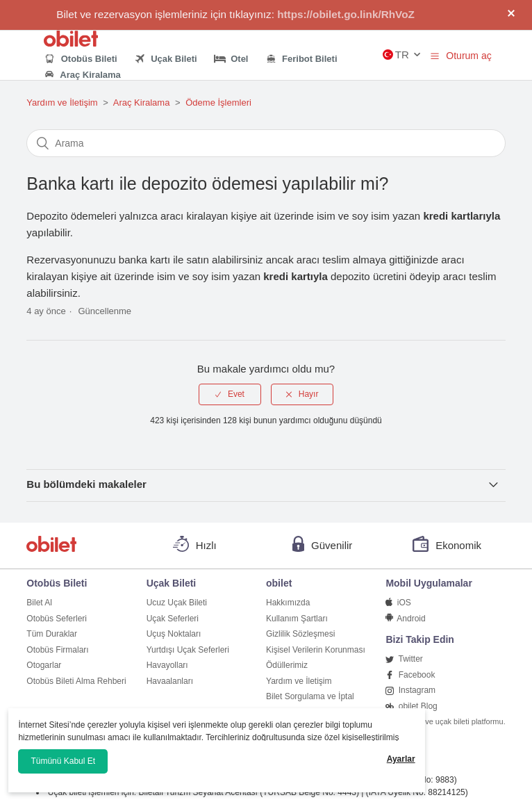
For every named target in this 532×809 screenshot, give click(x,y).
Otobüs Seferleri (57, 619)
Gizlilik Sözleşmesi (300, 634)
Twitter (404, 659)
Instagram (410, 690)
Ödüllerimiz (287, 665)
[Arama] (266, 143)
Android (405, 619)
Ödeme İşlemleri (218, 103)
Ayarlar (401, 759)
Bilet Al (39, 603)
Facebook (410, 675)
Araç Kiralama (82, 75)
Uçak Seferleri (173, 619)
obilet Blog (411, 706)
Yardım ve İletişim (62, 103)
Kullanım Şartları (297, 619)
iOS (398, 603)
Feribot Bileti (301, 59)
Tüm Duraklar (52, 634)
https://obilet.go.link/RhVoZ (346, 14)
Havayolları (167, 665)
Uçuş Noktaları (174, 634)
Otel (231, 59)
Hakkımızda (288, 603)
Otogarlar (44, 665)
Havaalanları (170, 681)
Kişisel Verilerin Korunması (316, 650)
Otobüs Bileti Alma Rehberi (76, 681)
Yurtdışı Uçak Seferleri (188, 650)
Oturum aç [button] (468, 56)
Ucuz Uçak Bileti (177, 603)
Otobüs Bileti (80, 59)
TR (396, 55)
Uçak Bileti (166, 59)
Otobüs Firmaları (57, 650)
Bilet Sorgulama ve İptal (310, 696)
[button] (435, 56)
